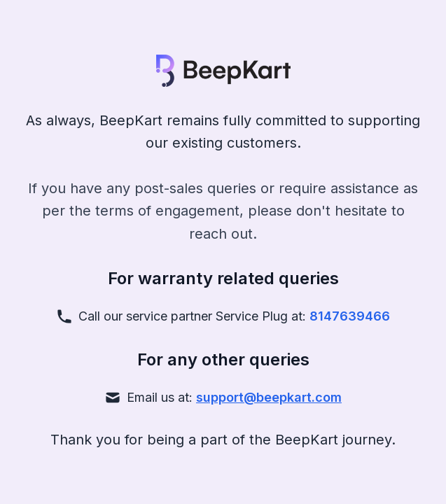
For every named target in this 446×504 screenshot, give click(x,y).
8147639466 (350, 316)
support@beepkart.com (269, 397)
